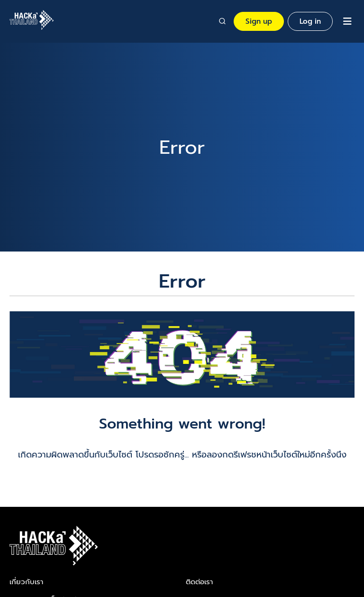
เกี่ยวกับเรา (26, 582)
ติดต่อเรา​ (199, 582)
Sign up (259, 21)
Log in (310, 21)
